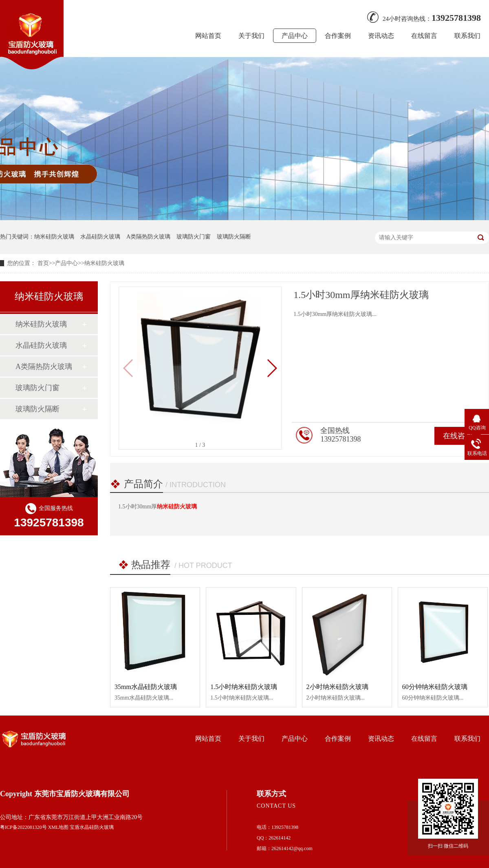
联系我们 (467, 36)
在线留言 (424, 36)
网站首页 (208, 36)
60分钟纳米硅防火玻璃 (435, 687)
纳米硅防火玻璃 (54, 237)
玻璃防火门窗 (194, 237)
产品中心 (295, 36)
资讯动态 (381, 36)
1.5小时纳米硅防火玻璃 (244, 687)
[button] (272, 368)
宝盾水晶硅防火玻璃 (92, 827)
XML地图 (58, 827)
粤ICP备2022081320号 (23, 827)
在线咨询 (458, 436)
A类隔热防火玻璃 (148, 237)
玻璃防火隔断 (234, 237)
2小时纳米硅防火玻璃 (337, 687)
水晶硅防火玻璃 (100, 237)
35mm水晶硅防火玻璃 (146, 687)
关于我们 (251, 36)
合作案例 (338, 36)
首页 (43, 263)
